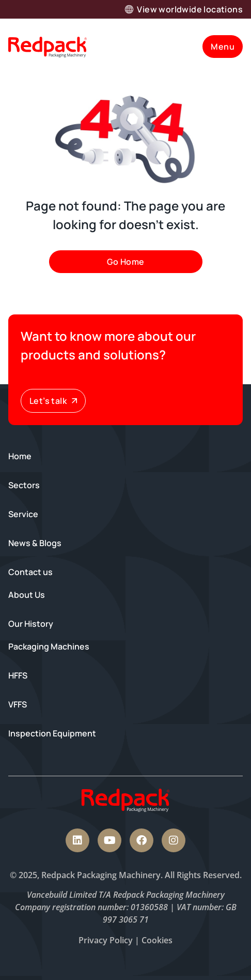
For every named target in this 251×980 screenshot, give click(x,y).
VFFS (18, 704)
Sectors (24, 485)
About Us (27, 595)
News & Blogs (35, 543)
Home (20, 456)
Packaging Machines (49, 646)
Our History (31, 624)
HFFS (18, 675)
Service (23, 514)
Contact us (30, 572)
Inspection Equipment (52, 733)
